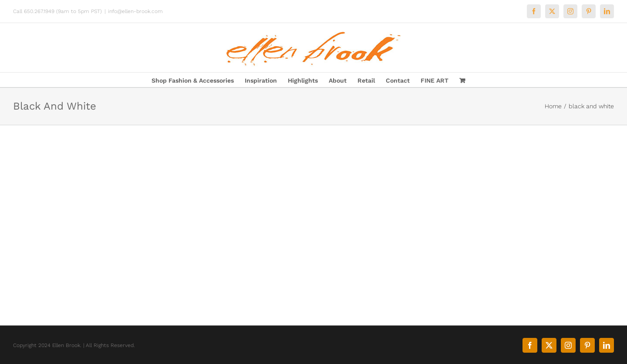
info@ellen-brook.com (135, 11)
